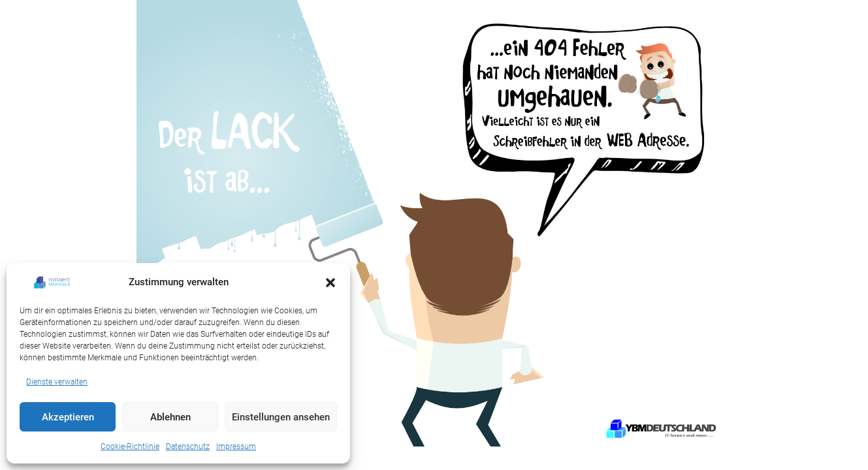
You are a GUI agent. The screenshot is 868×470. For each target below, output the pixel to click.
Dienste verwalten (57, 382)
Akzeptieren (68, 417)
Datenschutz (188, 446)
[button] (330, 283)
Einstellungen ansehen (281, 417)
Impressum (236, 446)
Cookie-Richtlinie (130, 446)
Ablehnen (170, 417)
